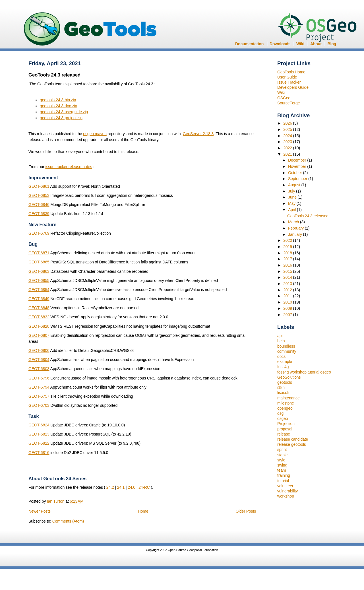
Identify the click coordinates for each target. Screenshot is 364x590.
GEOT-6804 (39, 360)
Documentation (249, 44)
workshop (286, 496)
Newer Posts (40, 511)
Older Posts (246, 511)
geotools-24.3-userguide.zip (64, 112)
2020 (288, 240)
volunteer (285, 486)
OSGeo (319, 28)
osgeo (283, 418)
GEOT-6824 (39, 425)
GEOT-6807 (39, 335)
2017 (288, 259)
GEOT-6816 (39, 453)
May (292, 203)
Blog (332, 44)
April (292, 210)
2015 (288, 271)
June (293, 197)
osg (280, 413)
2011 (288, 296)
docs (281, 356)
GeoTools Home (291, 72)
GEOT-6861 (39, 186)
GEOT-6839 (39, 214)
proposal (285, 429)
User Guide (287, 77)
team (282, 470)
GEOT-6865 (39, 262)
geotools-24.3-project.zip (61, 118)
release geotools (292, 444)
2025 (288, 129)
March (294, 222)
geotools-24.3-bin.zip (58, 100)
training (284, 475)
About (316, 44)
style (281, 460)
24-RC (144, 487)
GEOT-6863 (39, 271)
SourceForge (288, 103)
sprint (282, 449)
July (292, 191)
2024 (288, 136)
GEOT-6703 (39, 405)
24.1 (121, 487)
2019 (288, 247)
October (296, 173)
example (285, 362)
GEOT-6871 (39, 253)
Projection (286, 424)
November (298, 166)
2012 (288, 290)
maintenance (288, 398)
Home (143, 511)
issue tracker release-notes (69, 167)
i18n (281, 387)
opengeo (285, 408)
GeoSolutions (289, 377)
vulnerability (288, 491)
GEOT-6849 (39, 299)
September (298, 179)
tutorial (283, 481)
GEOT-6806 (39, 350)
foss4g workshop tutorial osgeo (304, 372)
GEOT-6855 (39, 280)
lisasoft (283, 393)
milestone (286, 403)
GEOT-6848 (39, 308)
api (280, 336)
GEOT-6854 (39, 290)
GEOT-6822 (39, 443)
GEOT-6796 (39, 378)
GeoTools (90, 29)
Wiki (300, 44)
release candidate (293, 439)
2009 (288, 308)
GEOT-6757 (39, 396)
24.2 (110, 487)
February (296, 228)
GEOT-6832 (39, 317)
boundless (286, 346)
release (284, 434)
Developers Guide (293, 87)
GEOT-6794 (39, 387)
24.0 (132, 487)
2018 (288, 253)
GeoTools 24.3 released (308, 216)
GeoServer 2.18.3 (198, 134)
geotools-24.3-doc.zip (58, 106)
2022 (288, 148)
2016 (288, 265)
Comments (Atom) (68, 521)
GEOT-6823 (39, 434)
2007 (288, 315)
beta (281, 341)
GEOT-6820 (39, 326)
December (298, 160)
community (287, 351)
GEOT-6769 (39, 233)
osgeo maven (95, 134)
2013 (288, 284)
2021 (288, 154)
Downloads (280, 44)
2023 (288, 142)
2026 (288, 123)
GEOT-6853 (39, 195)
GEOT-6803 (39, 369)
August (295, 185)
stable (283, 455)
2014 (288, 277)
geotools (285, 382)
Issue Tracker (289, 82)
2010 (288, 302)
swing (282, 465)
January (296, 234)
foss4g (283, 367)
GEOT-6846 (39, 205)
